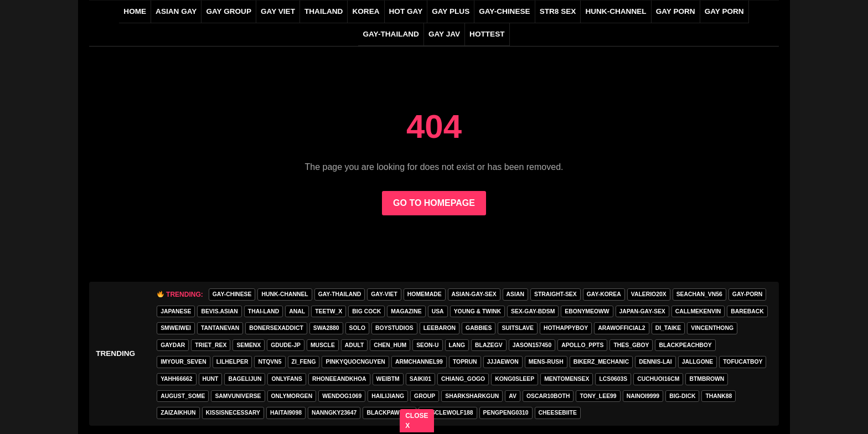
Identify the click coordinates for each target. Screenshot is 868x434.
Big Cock (366, 311)
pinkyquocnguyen (355, 362)
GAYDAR (173, 345)
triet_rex (211, 345)
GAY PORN (676, 11)
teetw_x (329, 311)
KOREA (366, 11)
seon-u (427, 345)
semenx (249, 345)
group (425, 396)
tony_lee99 (598, 396)
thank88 (719, 396)
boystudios (394, 328)
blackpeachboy (685, 345)
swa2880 (326, 328)
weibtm (388, 379)
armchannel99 (419, 362)
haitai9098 (286, 413)
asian (515, 294)
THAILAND (324, 11)
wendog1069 (342, 396)
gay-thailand (391, 34)
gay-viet (384, 294)
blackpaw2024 (389, 413)
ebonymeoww (587, 311)
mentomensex (567, 379)
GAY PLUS (451, 11)
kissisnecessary (233, 413)
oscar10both (548, 396)
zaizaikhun (178, 413)
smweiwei (176, 328)
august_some (183, 396)
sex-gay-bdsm (533, 311)
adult (354, 345)
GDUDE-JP (286, 345)
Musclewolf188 (448, 413)
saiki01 (420, 379)
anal (297, 311)
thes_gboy (631, 345)
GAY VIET (278, 11)
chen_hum (390, 345)
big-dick (682, 396)
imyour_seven (184, 362)
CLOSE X (417, 421)
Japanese (176, 311)
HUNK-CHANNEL (616, 11)
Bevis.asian (219, 311)
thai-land (264, 311)
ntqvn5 (270, 362)
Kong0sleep (515, 379)
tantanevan (220, 328)
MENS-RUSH (546, 362)
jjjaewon (503, 362)
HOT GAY (406, 11)
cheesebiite (558, 413)
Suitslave (518, 328)
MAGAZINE (406, 311)
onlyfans (287, 379)
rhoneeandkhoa (339, 379)
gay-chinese (504, 11)
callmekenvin (698, 311)
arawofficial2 (621, 328)
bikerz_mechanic (601, 362)
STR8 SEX (558, 11)
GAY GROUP (229, 11)
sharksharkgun (472, 396)
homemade (425, 294)
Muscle (323, 345)
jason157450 (532, 345)
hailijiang (388, 396)
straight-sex (556, 294)
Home (135, 11)
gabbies (479, 328)
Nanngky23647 (334, 413)
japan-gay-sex (642, 311)
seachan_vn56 (699, 294)
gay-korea (604, 294)
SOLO (357, 328)
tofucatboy (743, 362)
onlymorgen (292, 396)
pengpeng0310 (506, 413)
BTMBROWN (707, 379)
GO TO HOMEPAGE (434, 203)
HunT (211, 379)
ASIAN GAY (176, 11)
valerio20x (649, 294)
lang (457, 345)
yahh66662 (176, 379)
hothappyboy (566, 328)
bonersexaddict (276, 328)
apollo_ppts (582, 345)
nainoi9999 (643, 396)
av (513, 396)
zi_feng (304, 362)
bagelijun (245, 379)
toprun (465, 362)
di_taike (668, 328)
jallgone (698, 362)
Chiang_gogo (463, 379)
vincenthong (712, 328)
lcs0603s (613, 379)
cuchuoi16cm (658, 379)
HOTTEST (487, 34)
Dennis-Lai (655, 362)
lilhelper (232, 362)
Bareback (747, 311)
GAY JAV (444, 34)
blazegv (489, 345)
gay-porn (747, 294)
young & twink (477, 311)
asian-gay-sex (474, 294)
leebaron (440, 328)
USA (438, 311)
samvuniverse (238, 396)
